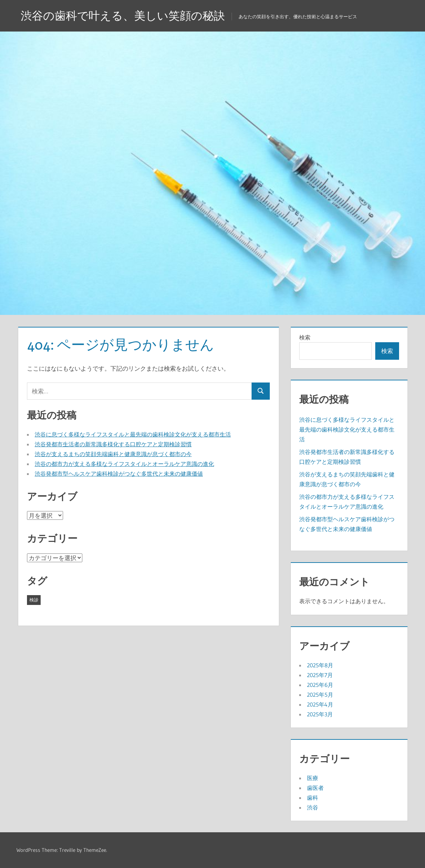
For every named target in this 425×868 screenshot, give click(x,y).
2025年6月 (320, 685)
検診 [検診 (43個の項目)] (34, 600)
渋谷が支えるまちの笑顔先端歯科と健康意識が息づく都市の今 (113, 454)
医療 (313, 778)
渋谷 (313, 807)
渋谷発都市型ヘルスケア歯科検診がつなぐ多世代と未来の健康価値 (119, 474)
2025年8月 (320, 665)
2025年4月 (320, 704)
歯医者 (315, 788)
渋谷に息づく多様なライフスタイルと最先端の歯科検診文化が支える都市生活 (133, 434)
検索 (305, 337)
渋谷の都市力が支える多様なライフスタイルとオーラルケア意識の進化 (124, 464)
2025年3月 (320, 714)
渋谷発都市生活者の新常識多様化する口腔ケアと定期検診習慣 (113, 444)
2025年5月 (320, 695)
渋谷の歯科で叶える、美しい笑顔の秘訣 (123, 16)
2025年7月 (320, 675)
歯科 (313, 798)
